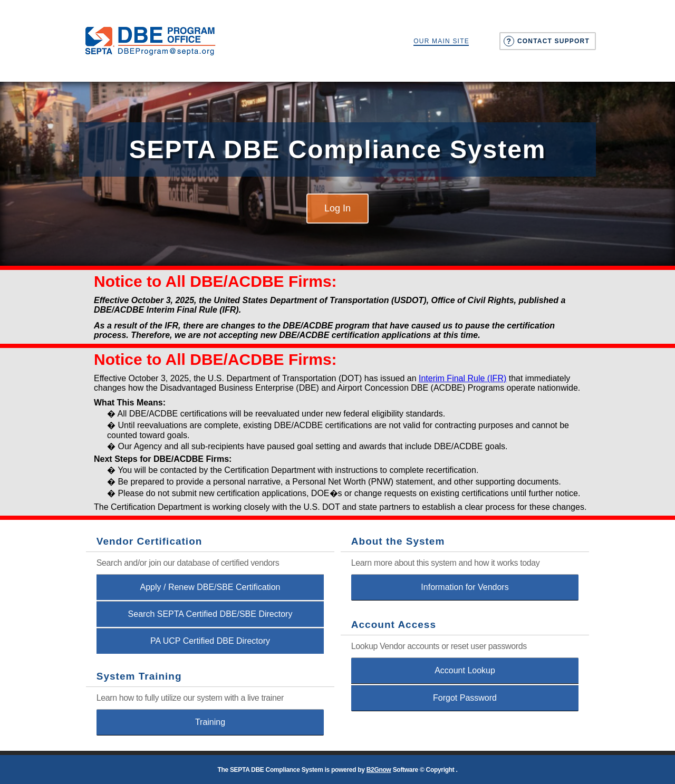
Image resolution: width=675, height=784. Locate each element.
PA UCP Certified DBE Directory (210, 641)
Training (210, 722)
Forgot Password (465, 698)
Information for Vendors (465, 587)
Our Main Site (441, 41)
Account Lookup (465, 670)
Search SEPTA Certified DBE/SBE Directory (210, 614)
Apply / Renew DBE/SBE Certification (210, 587)
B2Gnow (379, 770)
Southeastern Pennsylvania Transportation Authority (150, 41)
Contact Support (553, 41)
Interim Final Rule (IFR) (462, 378)
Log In (337, 208)
